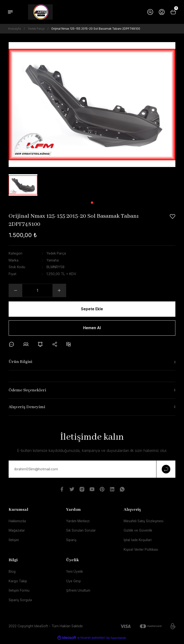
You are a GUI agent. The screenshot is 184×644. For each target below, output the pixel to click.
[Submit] (166, 470)
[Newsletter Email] (92, 470)
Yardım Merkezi (79, 522)
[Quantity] (37, 290)
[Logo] (40, 12)
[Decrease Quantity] (16, 290)
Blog (12, 574)
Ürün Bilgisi (20, 363)
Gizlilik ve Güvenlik (139, 532)
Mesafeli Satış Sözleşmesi (145, 522)
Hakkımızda (18, 522)
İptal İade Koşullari (138, 542)
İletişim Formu (20, 593)
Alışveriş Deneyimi (27, 408)
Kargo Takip (18, 583)
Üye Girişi (74, 583)
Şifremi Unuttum (79, 593)
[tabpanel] (23, 185)
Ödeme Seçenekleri (27, 391)
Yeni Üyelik (75, 574)
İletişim (14, 542)
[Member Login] (162, 12)
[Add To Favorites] (172, 217)
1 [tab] (92, 203)
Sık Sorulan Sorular (81, 532)
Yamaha (53, 260)
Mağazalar (17, 532)
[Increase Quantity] (59, 290)
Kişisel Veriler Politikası (142, 552)
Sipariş (72, 542)
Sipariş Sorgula (21, 603)
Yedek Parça (57, 253)
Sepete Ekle (92, 309)
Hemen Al (92, 329)
